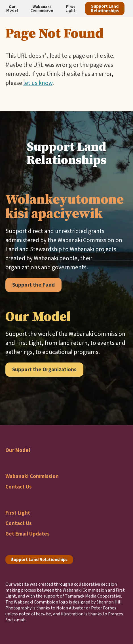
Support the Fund (33, 285)
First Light (18, 513)
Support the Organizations (44, 369)
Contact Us (19, 487)
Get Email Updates (28, 534)
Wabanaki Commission (32, 476)
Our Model (18, 450)
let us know (38, 83)
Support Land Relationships (105, 8)
